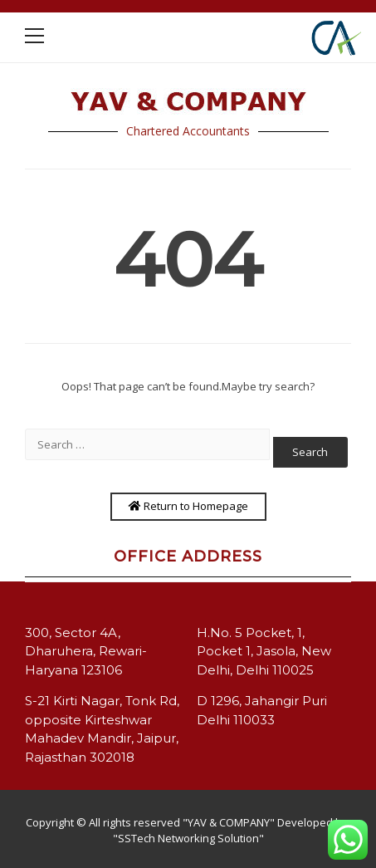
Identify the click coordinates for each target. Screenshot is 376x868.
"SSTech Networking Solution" (188, 838)
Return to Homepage (188, 506)
